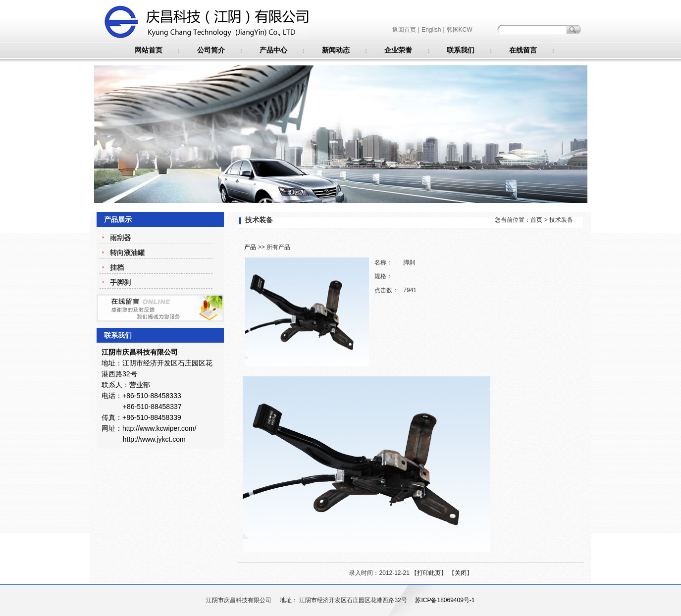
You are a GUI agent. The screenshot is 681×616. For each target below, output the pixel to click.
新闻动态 (336, 50)
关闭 (461, 573)
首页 (536, 220)
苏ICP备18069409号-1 (445, 600)
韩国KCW (460, 30)
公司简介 (211, 50)
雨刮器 (120, 238)
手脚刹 (120, 282)
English (431, 30)
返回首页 (404, 30)
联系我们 (461, 50)
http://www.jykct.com (154, 439)
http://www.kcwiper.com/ (159, 428)
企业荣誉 (398, 50)
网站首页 (149, 50)
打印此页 (429, 573)
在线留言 (523, 50)
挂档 (117, 267)
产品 (250, 247)
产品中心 (273, 50)
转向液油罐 (127, 253)
